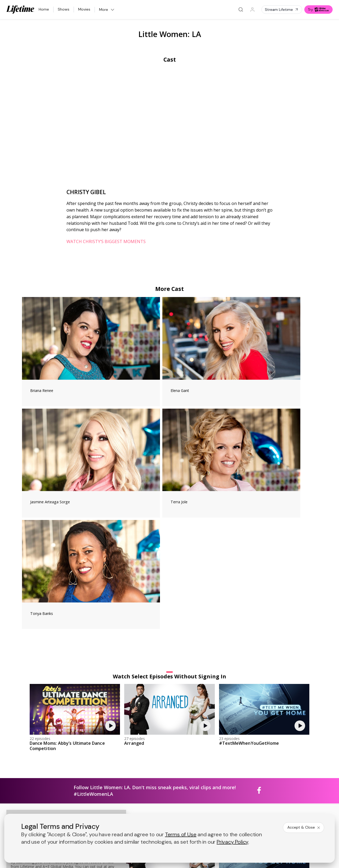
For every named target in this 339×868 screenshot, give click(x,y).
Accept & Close (304, 827)
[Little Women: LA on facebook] (259, 601)
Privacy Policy (232, 842)
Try (318, 10)
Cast (170, 60)
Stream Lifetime (282, 10)
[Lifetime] (20, 10)
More (107, 10)
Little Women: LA (170, 34)
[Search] (241, 10)
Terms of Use (181, 834)
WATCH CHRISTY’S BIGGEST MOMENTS (106, 241)
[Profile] (252, 10)
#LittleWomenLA (93, 605)
